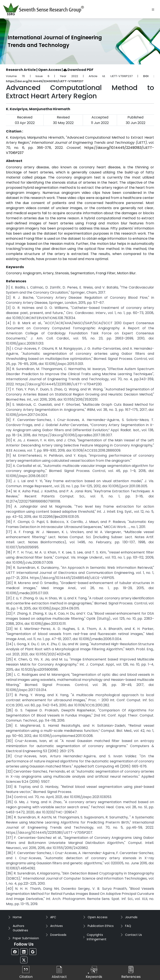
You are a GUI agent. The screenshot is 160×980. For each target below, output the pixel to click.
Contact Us (134, 935)
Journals (131, 917)
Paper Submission (26, 938)
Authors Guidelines (20, 928)
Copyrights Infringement (97, 937)
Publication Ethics (101, 926)
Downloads (58, 935)
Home (17, 917)
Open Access (98, 917)
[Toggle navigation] (153, 9)
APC (53, 917)
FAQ (128, 926)
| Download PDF (78, 70)
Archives (56, 926)
